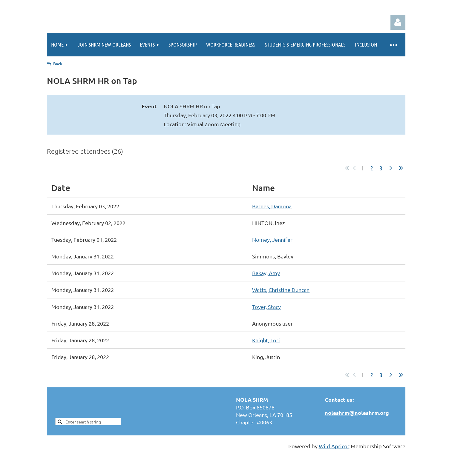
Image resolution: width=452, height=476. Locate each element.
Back (58, 64)
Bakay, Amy (266, 273)
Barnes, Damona (272, 206)
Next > (391, 168)
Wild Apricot (334, 446)
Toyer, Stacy (266, 307)
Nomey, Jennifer (272, 239)
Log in (398, 22)
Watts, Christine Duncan (281, 290)
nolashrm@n (341, 413)
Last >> (401, 168)
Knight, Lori (266, 340)
